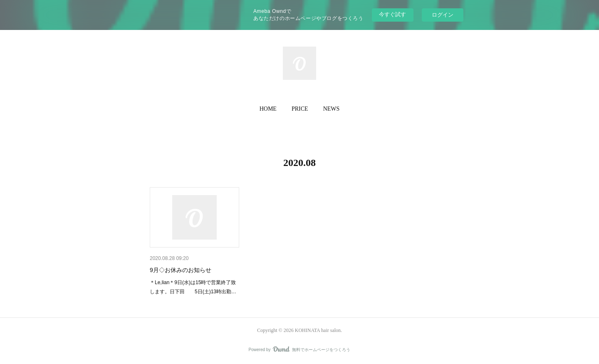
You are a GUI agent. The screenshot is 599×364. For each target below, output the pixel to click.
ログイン (443, 15)
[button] (268, 109)
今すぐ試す (392, 14)
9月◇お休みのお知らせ (181, 270)
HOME (268, 109)
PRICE (300, 109)
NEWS (332, 109)
